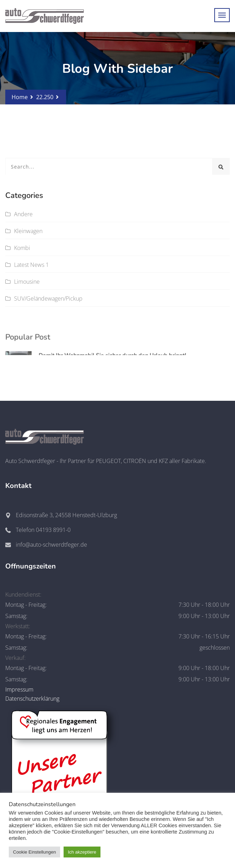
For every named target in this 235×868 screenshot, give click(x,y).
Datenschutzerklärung (32, 699)
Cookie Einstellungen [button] (34, 852)
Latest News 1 (31, 265)
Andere (23, 214)
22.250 (45, 97)
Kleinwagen (28, 231)
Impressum (19, 689)
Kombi (22, 248)
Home (20, 97)
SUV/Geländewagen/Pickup (48, 298)
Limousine (27, 282)
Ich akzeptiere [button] (82, 852)
